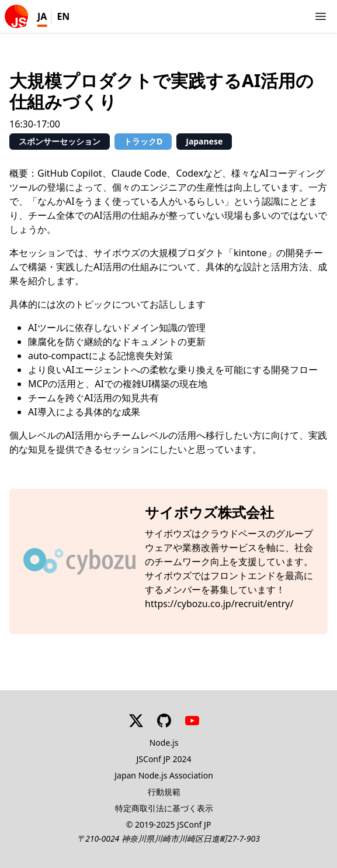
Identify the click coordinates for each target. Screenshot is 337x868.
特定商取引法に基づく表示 (164, 808)
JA (42, 16)
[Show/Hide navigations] (321, 16)
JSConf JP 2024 (164, 759)
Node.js (164, 743)
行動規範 (164, 792)
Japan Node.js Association (164, 775)
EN (63, 16)
